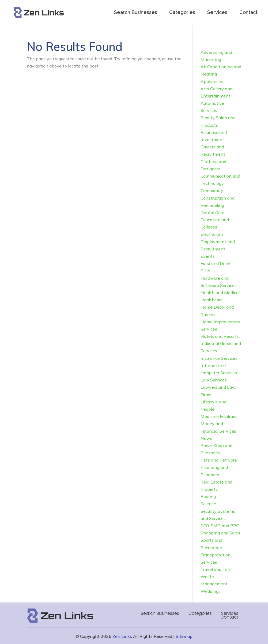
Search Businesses (136, 12)
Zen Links (122, 636)
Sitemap (184, 636)
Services (217, 12)
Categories (182, 12)
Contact (248, 12)
